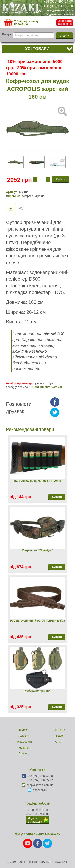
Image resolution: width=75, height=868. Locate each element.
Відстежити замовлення (60, 15)
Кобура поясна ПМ (37, 691)
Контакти (59, 730)
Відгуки (24, 730)
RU (38, 5)
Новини (24, 748)
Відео (59, 736)
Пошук (6, 34)
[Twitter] (47, 843)
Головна (24, 736)
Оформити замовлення (65, 22)
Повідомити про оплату (60, 11)
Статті (59, 742)
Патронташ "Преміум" (37, 550)
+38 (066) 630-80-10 (58, 6)
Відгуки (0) (21, 209)
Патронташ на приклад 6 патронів (38, 481)
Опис (11, 209)
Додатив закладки (35, 820)
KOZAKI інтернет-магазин (45, 387)
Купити (57, 497)
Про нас (24, 753)
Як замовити (24, 742)
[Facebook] (38, 843)
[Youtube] (28, 843)
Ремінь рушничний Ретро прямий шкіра (37, 621)
